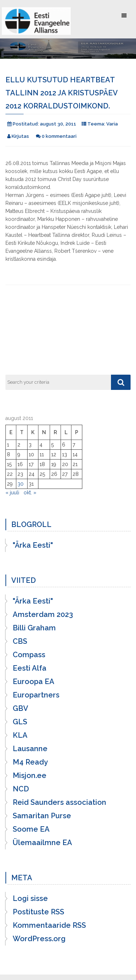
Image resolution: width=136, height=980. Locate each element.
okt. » (30, 493)
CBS (20, 641)
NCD (21, 789)
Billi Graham (34, 628)
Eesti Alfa (30, 668)
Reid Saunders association (59, 802)
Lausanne (30, 749)
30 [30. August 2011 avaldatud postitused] (20, 484)
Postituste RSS (38, 912)
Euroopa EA (34, 682)
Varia (112, 124)
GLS (20, 722)
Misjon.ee (30, 775)
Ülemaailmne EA (42, 843)
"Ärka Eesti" (33, 545)
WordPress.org (39, 939)
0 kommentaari (59, 136)
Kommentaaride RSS (49, 925)
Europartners (36, 695)
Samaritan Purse (42, 816)
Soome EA (31, 829)
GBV (20, 708)
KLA (20, 735)
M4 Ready (30, 762)
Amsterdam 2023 (43, 614)
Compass (29, 655)
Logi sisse (30, 898)
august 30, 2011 (58, 124)
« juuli (12, 493)
